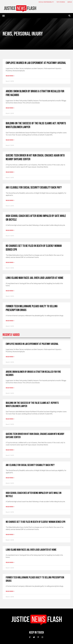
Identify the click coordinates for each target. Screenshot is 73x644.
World (70, 2)
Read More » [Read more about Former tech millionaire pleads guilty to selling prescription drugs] (10, 321)
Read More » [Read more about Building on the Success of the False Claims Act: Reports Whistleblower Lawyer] (10, 140)
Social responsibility (46, 2)
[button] (4, 16)
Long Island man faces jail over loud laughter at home (35, 278)
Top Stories (61, 2)
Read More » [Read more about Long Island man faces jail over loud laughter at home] (10, 291)
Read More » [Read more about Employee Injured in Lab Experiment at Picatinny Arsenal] (10, 76)
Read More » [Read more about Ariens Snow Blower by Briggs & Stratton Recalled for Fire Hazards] (10, 108)
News (7, 34)
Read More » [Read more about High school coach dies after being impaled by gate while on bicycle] (10, 230)
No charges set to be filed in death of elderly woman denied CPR (36, 522)
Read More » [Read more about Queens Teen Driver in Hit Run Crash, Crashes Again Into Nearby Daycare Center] (10, 172)
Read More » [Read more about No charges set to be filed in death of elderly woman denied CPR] (10, 262)
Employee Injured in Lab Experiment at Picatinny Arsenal (36, 63)
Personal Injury (28, 34)
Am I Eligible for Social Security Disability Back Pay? (34, 188)
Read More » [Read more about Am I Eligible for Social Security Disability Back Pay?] (10, 200)
